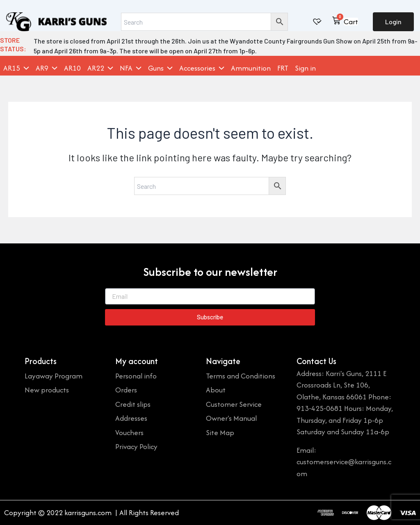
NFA (131, 68)
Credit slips (133, 404)
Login (393, 22)
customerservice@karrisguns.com (344, 468)
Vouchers (129, 432)
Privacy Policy (136, 446)
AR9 (47, 68)
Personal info (136, 376)
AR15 (16, 68)
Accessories (202, 68)
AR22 (100, 68)
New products (47, 390)
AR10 (72, 68)
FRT (283, 68)
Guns (160, 68)
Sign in (305, 68)
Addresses (131, 418)
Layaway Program (54, 376)
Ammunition (251, 68)
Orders (126, 390)
